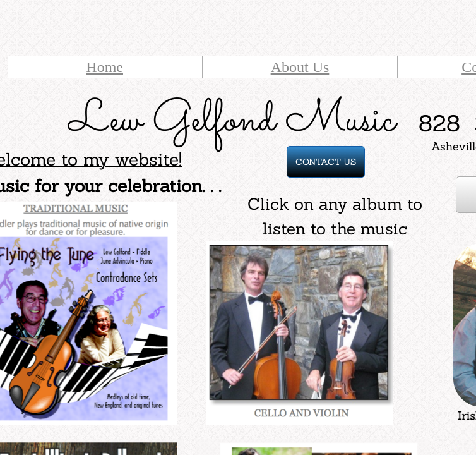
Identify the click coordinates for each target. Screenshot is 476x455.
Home (104, 67)
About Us (300, 67)
